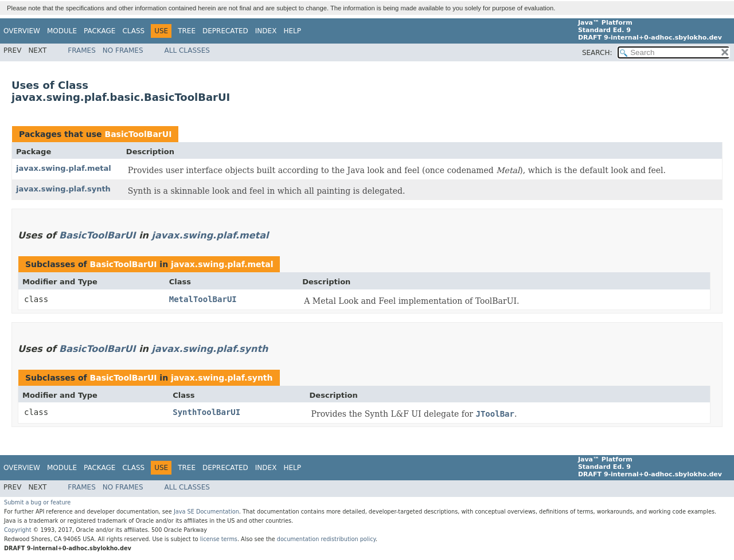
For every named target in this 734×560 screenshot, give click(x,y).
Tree (187, 31)
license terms (219, 539)
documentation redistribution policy (326, 539)
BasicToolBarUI (138, 134)
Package (99, 31)
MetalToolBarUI (203, 299)
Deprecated (225, 31)
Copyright (18, 530)
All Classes (187, 50)
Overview (22, 31)
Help (292, 31)
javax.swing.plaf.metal (64, 168)
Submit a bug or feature (37, 502)
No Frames (123, 50)
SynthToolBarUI (206, 412)
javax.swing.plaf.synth (63, 189)
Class (133, 31)
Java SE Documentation (206, 512)
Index (266, 31)
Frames (82, 50)
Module (62, 31)
